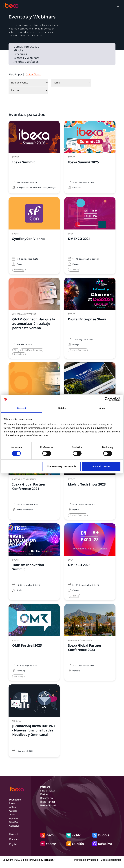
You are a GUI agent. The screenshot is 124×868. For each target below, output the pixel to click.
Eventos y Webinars (26, 58)
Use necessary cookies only (61, 466)
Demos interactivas (26, 47)
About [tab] (103, 408)
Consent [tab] (21, 408)
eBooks (18, 50)
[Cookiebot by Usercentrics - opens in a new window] (107, 399)
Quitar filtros (33, 74)
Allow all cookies (101, 466)
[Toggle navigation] (118, 6)
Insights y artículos (26, 62)
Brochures (20, 54)
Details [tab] (62, 408)
